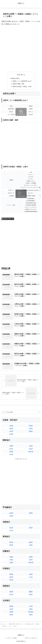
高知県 (31, 594)
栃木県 (11, 449)
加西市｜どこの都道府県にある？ (22, 81)
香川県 (11, 594)
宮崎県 (31, 609)
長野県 (31, 513)
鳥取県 (11, 574)
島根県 (11, 577)
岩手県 (11, 431)
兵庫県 (31, 557)
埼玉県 (11, 454)
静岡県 (11, 545)
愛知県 (31, 542)
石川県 (11, 530)
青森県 (11, 428)
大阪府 (11, 562)
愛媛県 (31, 592)
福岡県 (11, 606)
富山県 (11, 528)
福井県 (31, 528)
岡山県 (11, 580)
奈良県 (31, 560)
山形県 (31, 428)
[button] (39, 412)
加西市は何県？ (16, 78)
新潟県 (11, 513)
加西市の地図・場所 (18, 84)
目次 (19, 75)
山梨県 (11, 516)
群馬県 (11, 452)
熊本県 (11, 615)
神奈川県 (31, 452)
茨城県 (11, 446)
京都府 (11, 560)
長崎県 (11, 612)
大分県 (31, 606)
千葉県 (31, 446)
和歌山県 (31, 562)
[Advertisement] (21, 49)
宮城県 (11, 434)
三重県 (31, 545)
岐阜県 (11, 542)
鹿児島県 (31, 612)
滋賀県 (11, 557)
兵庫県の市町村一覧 (8, 219)
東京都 (31, 449)
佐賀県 (11, 609)
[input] (21, 412)
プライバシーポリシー (31, 638)
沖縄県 (31, 615)
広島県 (31, 574)
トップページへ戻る (11, 638)
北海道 (11, 426)
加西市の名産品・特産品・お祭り (22, 86)
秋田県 (31, 426)
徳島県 (11, 592)
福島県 (31, 431)
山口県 (31, 577)
